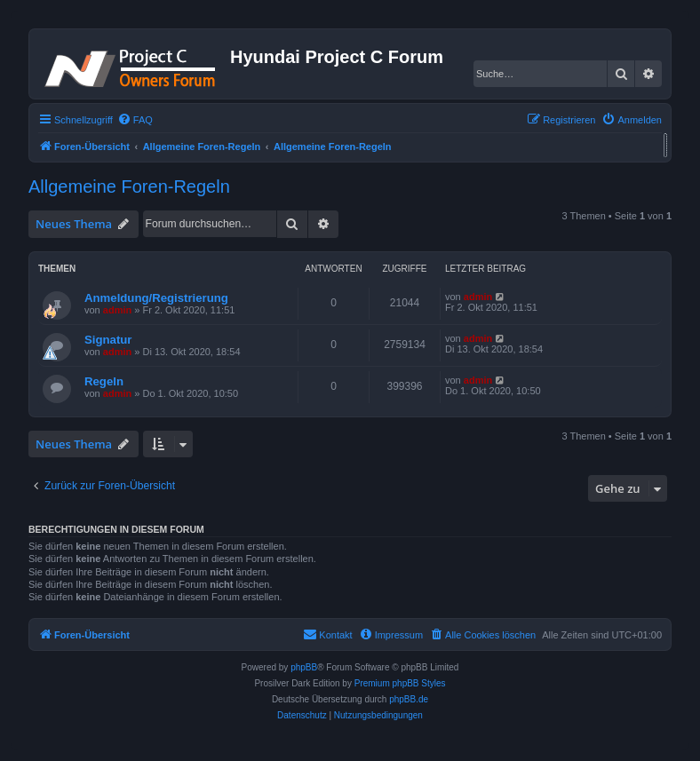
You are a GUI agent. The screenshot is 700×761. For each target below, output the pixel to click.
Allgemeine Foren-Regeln (129, 186)
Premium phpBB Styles (400, 683)
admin (117, 310)
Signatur (108, 340)
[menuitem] (135, 120)
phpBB (304, 667)
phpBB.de (409, 699)
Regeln (104, 381)
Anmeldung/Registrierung (156, 298)
